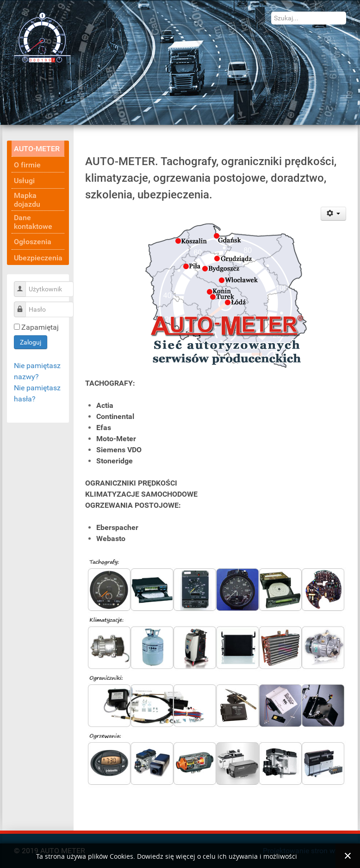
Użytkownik (23, 284)
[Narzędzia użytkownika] (333, 214)
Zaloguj (31, 342)
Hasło (23, 305)
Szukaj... (271, 12)
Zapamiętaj (40, 327)
